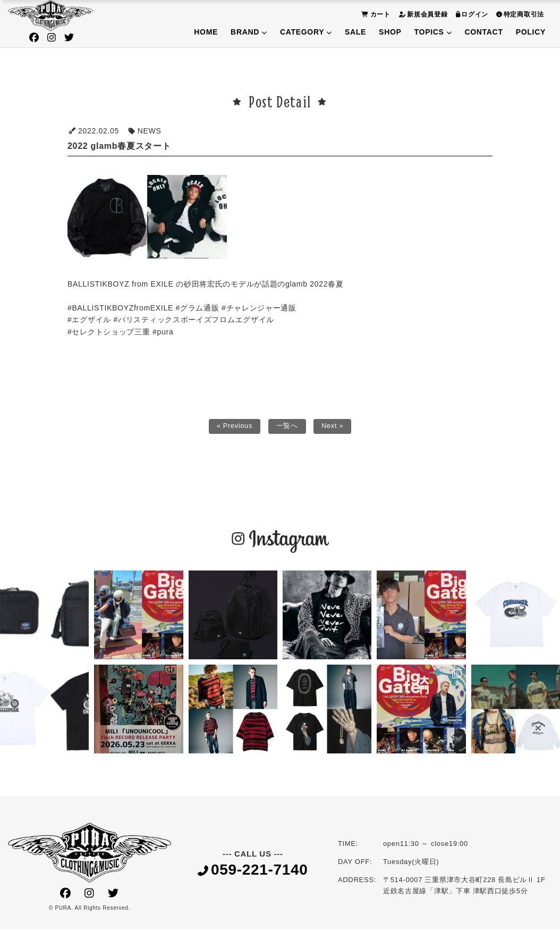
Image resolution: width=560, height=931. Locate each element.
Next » (335, 427)
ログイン (471, 14)
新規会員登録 (422, 14)
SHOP (390, 32)
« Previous (232, 427)
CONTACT (483, 32)
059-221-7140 (253, 873)
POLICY (531, 32)
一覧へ (287, 427)
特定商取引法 (519, 14)
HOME (206, 32)
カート (375, 14)
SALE (355, 32)
